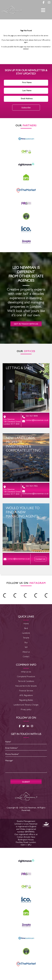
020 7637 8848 (30, 417)
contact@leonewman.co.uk (35, 421)
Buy (26, 643)
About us (26, 652)
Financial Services (26, 691)
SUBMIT (26, 782)
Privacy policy (26, 710)
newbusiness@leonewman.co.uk (35, 492)
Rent (26, 629)
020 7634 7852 (30, 487)
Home (26, 624)
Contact (26, 657)
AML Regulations (26, 696)
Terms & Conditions (26, 682)
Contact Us (40, 559)
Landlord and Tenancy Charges (26, 705)
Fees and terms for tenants (26, 686)
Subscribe (26, 108)
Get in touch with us (26, 324)
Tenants (26, 638)
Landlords (26, 633)
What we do (26, 672)
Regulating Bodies (26, 700)
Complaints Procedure (26, 677)
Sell (26, 647)
